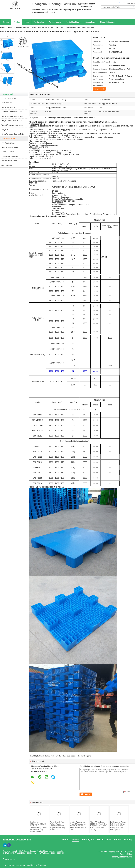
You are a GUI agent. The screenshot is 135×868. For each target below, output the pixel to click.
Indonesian (130, 3)
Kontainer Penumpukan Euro (12, 112)
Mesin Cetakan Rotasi (9, 161)
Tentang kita (39, 22)
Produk (17, 22)
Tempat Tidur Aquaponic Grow (12, 125)
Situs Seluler (9, 859)
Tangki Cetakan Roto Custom (12, 116)
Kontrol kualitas (72, 22)
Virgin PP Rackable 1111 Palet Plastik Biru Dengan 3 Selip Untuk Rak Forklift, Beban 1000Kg (98, 826)
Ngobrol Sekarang (108, 22)
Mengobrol (99, 89)
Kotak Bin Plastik (8, 152)
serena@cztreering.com (122, 857)
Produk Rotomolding (9, 98)
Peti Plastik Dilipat (8, 143)
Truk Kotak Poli (7, 103)
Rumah (6, 22)
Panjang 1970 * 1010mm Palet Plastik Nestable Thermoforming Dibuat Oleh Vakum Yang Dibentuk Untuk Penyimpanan (38, 828)
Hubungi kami (90, 22)
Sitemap (128, 840)
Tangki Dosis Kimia (8, 107)
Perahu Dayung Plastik (10, 156)
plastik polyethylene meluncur (47, 756)
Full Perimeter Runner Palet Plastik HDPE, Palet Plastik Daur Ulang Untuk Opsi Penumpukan (118, 826)
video (27, 22)
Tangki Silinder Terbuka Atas (12, 121)
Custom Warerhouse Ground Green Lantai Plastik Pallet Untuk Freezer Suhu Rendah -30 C (78, 826)
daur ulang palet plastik (67, 756)
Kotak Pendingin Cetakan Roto (13, 134)
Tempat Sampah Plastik (10, 147)
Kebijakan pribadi (10, 851)
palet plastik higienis (84, 756)
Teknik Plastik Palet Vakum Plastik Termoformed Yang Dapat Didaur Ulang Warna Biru (57, 826)
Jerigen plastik (7, 165)
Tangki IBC (5, 130)
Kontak (118, 840)
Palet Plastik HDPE (23, 27)
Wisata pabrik (55, 22)
